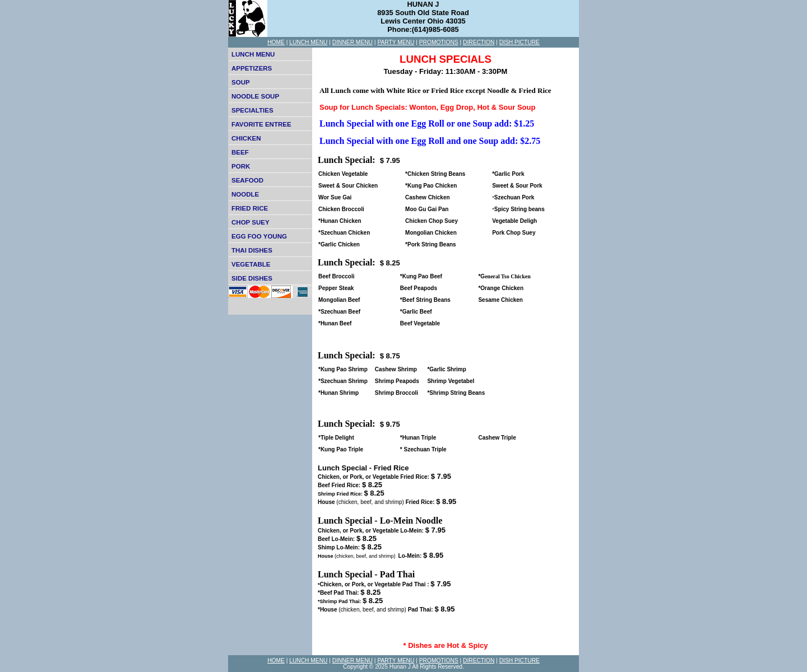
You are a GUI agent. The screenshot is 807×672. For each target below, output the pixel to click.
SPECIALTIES (252, 110)
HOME (276, 42)
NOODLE (245, 194)
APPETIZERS (252, 68)
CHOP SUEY (251, 222)
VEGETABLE (251, 264)
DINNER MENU (353, 42)
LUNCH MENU (308, 42)
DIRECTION (479, 42)
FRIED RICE (250, 208)
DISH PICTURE (520, 42)
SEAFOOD (247, 180)
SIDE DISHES (252, 278)
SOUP (241, 82)
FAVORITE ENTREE (261, 124)
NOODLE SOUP (255, 96)
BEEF (240, 152)
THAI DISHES (252, 250)
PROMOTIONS (439, 42)
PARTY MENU (396, 42)
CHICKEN (246, 138)
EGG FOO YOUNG (259, 236)
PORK (241, 166)
